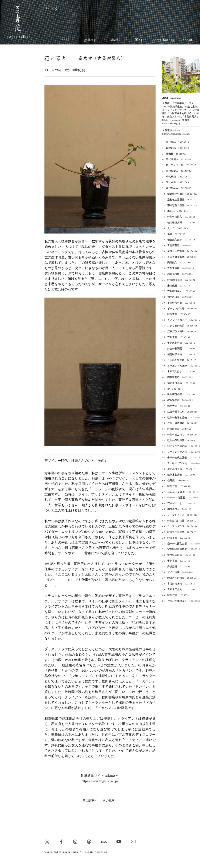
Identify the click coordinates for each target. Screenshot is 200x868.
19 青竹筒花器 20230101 (177, 246)
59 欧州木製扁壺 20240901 (179, 475)
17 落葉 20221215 (174, 234)
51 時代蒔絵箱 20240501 (177, 429)
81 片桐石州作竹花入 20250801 (181, 601)
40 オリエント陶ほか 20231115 (181, 366)
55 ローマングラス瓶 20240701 (181, 452)
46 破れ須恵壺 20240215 (177, 400)
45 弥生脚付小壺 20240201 (179, 395)
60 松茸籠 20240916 (175, 481)
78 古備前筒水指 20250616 (179, 584)
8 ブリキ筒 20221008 (176, 182)
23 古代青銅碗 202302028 (178, 268)
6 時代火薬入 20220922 (177, 171)
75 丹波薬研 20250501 (176, 567)
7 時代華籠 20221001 (176, 177)
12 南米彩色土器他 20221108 (180, 205)
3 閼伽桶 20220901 (174, 154)
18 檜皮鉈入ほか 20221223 (179, 240)
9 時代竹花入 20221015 (177, 188)
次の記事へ (110, 801)
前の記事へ (90, 801)
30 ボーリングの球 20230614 (180, 309)
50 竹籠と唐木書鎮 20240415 (180, 423)
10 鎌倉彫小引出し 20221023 (180, 194)
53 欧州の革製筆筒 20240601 (180, 441)
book (66, 40)
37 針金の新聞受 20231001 (179, 349)
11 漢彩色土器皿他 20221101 (180, 200)
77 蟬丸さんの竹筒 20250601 (180, 578)
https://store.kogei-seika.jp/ (100, 781)
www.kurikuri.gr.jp (172, 123)
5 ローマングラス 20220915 (179, 165)
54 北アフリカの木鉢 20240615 (181, 446)
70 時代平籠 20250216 (176, 538)
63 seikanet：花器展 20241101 (180, 498)
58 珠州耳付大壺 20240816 (179, 469)
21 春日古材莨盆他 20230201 (180, 257)
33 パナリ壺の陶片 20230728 (180, 326)
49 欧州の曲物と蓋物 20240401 (181, 418)
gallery (90, 40)
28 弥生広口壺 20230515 (177, 297)
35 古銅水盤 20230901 (176, 337)
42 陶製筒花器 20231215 (177, 377)
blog (139, 40)
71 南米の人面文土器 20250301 (181, 544)
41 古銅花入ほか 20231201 (179, 372)
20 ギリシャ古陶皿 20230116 (180, 251)
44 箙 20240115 (173, 389)
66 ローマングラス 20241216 (180, 515)
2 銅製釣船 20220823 (176, 148)
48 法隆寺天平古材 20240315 (180, 412)
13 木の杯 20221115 (175, 211)
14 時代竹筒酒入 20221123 (179, 217)
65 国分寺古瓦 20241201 (177, 509)
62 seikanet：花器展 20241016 (180, 492)
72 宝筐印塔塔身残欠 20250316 (181, 549)
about (188, 40)
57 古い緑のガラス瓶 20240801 (181, 463)
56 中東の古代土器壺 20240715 (181, 458)
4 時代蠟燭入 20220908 (177, 159)
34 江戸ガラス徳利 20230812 (180, 332)
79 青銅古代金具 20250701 (179, 590)
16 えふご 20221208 (175, 228)
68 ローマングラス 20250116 (180, 526)
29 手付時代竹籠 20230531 (179, 303)
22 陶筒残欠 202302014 (177, 263)
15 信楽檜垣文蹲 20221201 (179, 223)
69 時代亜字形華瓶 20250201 (180, 532)
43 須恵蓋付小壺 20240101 (179, 383)
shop (114, 40)
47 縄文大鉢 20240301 (176, 406)
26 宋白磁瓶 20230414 (176, 286)
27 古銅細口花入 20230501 (179, 291)
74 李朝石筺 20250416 (176, 561)
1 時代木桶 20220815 (176, 142)
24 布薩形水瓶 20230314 (177, 274)
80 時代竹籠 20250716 (176, 595)
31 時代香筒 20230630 (176, 314)
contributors (163, 40)
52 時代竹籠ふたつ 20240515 (180, 435)
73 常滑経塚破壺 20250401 (179, 555)
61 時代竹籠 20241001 (176, 486)
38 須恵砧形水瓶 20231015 (179, 354)
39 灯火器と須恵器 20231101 (180, 360)
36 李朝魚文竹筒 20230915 (179, 343)
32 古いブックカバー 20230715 (181, 320)
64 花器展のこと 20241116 (179, 503)
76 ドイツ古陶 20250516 (177, 572)
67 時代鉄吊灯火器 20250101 (180, 521)
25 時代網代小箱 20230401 (179, 280)
